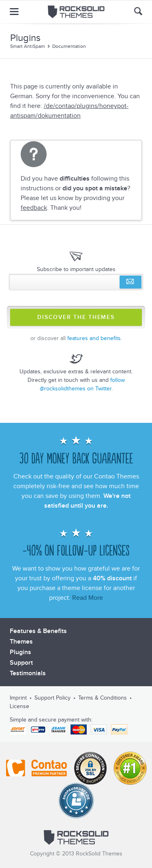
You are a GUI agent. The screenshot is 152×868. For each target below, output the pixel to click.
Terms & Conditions (103, 698)
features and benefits (94, 338)
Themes (21, 642)
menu (14, 12)
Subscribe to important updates (76, 269)
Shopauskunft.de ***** (76, 801)
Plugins (20, 652)
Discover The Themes (76, 317)
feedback (34, 208)
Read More (88, 598)
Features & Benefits (38, 631)
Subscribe (131, 282)
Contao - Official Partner (36, 768)
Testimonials (28, 673)
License (19, 706)
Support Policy (52, 698)
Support (21, 663)
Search (138, 11)
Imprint (18, 698)
